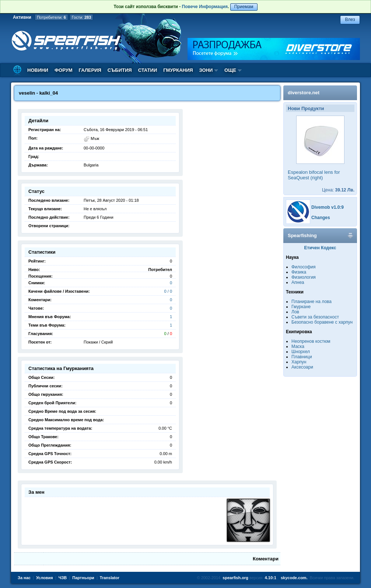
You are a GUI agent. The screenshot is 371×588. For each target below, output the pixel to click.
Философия (304, 267)
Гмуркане (301, 307)
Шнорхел (301, 352)
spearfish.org (235, 578)
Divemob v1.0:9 (328, 207)
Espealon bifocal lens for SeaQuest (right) (314, 175)
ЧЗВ (63, 578)
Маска (298, 346)
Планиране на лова (311, 302)
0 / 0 (168, 291)
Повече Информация (205, 7)
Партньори (83, 578)
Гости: (82, 17)
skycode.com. (294, 578)
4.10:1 (271, 578)
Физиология (304, 277)
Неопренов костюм (311, 341)
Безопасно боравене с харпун (322, 322)
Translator (110, 578)
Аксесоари (302, 367)
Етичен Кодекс (320, 248)
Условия (45, 578)
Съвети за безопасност (315, 317)
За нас (24, 578)
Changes (321, 218)
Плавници (302, 357)
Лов (295, 312)
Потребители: (51, 17)
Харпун (299, 362)
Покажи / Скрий (98, 342)
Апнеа (298, 282)
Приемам (244, 7)
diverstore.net (304, 93)
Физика (299, 272)
